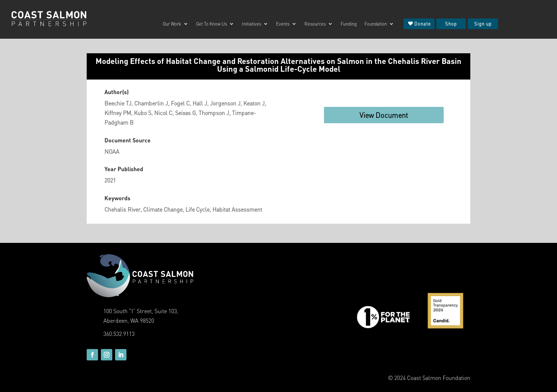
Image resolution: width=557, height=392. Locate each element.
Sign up (483, 24)
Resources (315, 24)
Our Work (172, 24)
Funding (349, 24)
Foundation (376, 24)
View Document (384, 115)
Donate (423, 24)
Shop (451, 24)
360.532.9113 (119, 334)
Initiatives (252, 24)
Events (283, 24)
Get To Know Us (212, 24)
